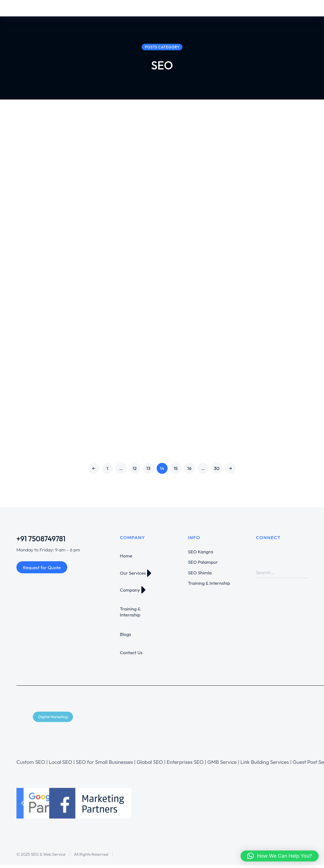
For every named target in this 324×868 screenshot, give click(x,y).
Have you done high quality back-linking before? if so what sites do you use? (108, 276)
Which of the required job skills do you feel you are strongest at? (266, 355)
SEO (76, 169)
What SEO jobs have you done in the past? (110, 355)
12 (135, 471)
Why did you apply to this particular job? (111, 153)
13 (148, 471)
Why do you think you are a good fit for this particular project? (265, 416)
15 (176, 471)
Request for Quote (42, 570)
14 (162, 471)
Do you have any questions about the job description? (109, 416)
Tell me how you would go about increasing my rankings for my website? (265, 153)
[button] (23, 806)
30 (217, 471)
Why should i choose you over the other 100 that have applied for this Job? (266, 214)
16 (189, 471)
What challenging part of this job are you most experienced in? (112, 214)
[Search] (303, 575)
